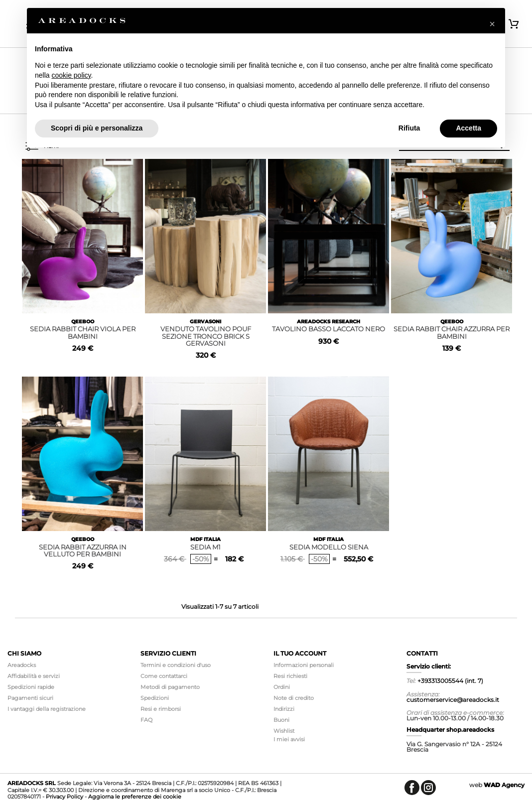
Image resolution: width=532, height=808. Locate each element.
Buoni (281, 720)
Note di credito (294, 698)
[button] (492, 24)
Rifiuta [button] (409, 128)
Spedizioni (155, 698)
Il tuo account (300, 653)
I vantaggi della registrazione (47, 709)
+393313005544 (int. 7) (450, 681)
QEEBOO (83, 322)
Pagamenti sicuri (30, 698)
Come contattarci (164, 676)
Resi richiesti (290, 676)
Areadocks (22, 665)
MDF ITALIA (205, 539)
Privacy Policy (65, 797)
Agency (504, 785)
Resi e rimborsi (161, 709)
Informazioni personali (304, 665)
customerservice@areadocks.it (453, 700)
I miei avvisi (289, 739)
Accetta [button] (468, 128)
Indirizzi (284, 709)
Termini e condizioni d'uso (176, 665)
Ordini (282, 687)
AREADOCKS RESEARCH (329, 322)
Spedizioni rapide (31, 687)
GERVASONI (205, 322)
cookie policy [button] (71, 75)
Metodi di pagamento (170, 687)
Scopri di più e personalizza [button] (97, 128)
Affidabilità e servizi (34, 676)
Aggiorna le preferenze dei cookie (135, 797)
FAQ (146, 720)
